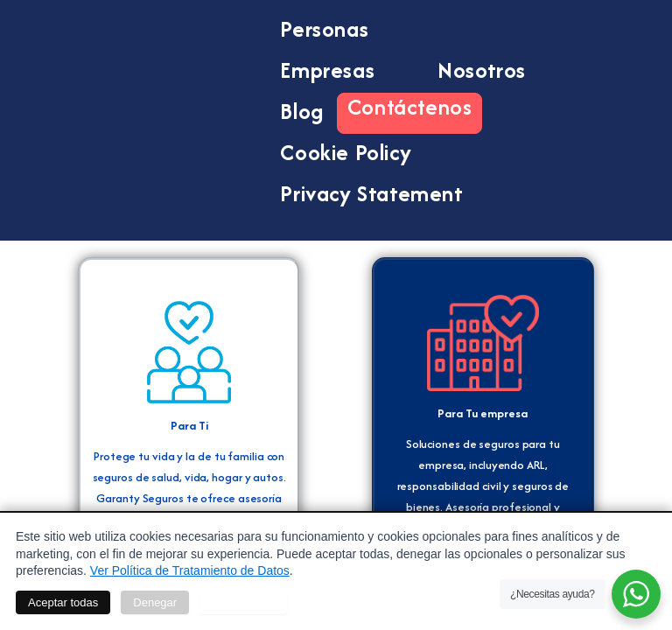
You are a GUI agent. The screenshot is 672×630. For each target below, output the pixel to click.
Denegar (155, 602)
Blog (301, 111)
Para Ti (189, 425)
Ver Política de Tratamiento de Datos (190, 570)
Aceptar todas (63, 602)
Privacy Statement (371, 193)
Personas (340, 29)
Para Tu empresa (483, 413)
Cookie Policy (346, 152)
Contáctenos (410, 106)
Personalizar (243, 602)
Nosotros (482, 70)
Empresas (343, 70)
